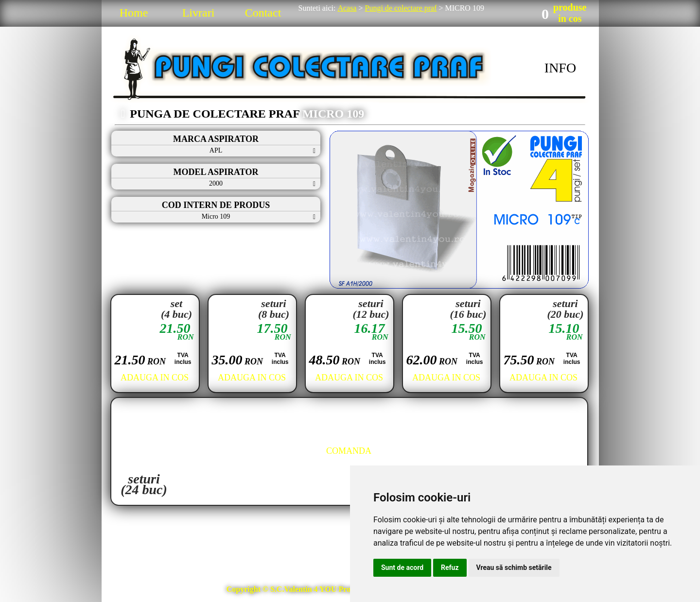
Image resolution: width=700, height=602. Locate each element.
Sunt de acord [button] (402, 568)
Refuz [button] (450, 568)
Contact (263, 13)
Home (134, 13)
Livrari (199, 13)
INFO (560, 68)
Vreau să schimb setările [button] (514, 568)
